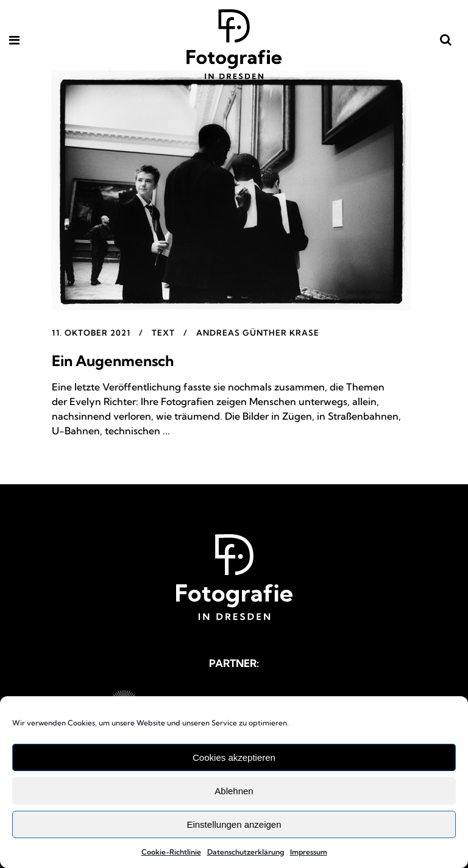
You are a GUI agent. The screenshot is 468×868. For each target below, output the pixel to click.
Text (163, 333)
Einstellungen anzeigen (234, 824)
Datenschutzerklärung (246, 852)
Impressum (309, 852)
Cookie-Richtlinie (171, 852)
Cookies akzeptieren (234, 757)
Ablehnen (234, 791)
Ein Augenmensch (113, 361)
